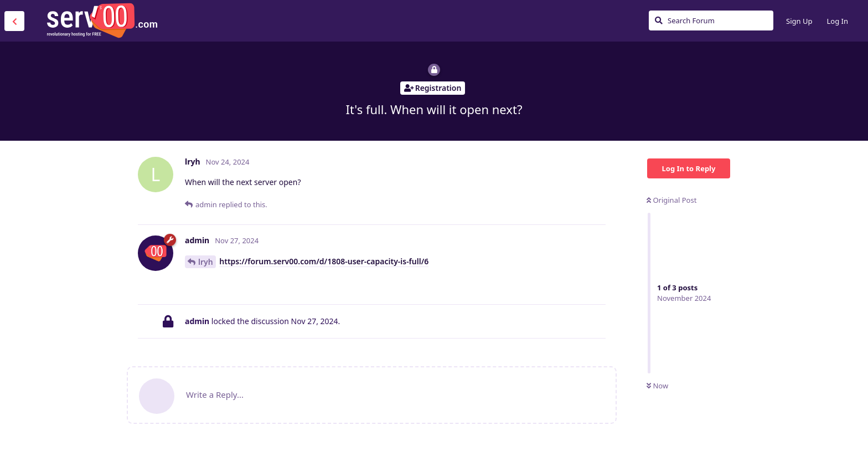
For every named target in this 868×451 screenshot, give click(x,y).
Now (657, 386)
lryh (206, 262)
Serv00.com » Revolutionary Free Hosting (102, 20)
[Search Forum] (711, 20)
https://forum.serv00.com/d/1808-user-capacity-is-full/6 (324, 261)
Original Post (671, 200)
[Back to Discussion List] (14, 21)
